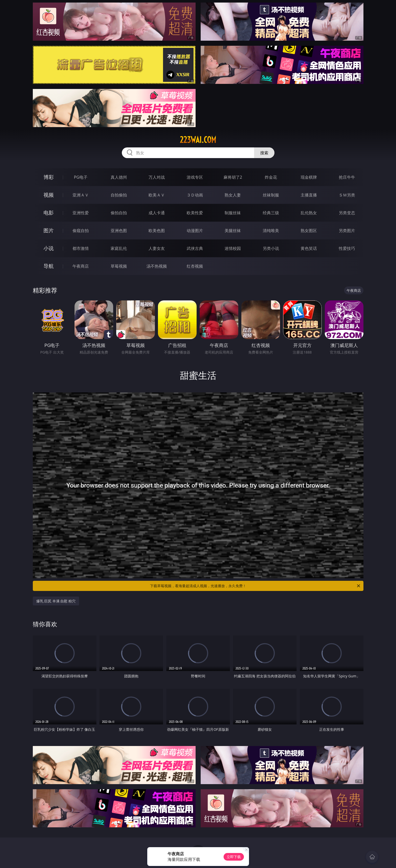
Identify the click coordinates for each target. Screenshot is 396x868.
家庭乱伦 (119, 248)
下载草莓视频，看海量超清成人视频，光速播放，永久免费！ (255, 586)
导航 (49, 266)
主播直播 (309, 195)
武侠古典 (195, 248)
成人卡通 (157, 213)
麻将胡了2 (233, 177)
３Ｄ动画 (195, 195)
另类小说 (271, 248)
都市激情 (81, 248)
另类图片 (347, 231)
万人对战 (157, 177)
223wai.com (198, 140)
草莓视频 (119, 266)
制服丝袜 (233, 213)
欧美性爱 (195, 213)
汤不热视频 (157, 266)
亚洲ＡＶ (81, 195)
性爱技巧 (347, 248)
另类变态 (347, 213)
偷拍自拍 (119, 213)
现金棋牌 (309, 177)
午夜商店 (81, 266)
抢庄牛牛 (347, 177)
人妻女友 (157, 248)
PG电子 (81, 177)
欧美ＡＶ (157, 195)
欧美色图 (157, 231)
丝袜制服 (271, 195)
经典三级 (271, 213)
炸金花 (271, 177)
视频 (49, 195)
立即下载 (234, 857)
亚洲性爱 (81, 213)
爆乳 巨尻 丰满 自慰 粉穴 (56, 601)
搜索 (264, 153)
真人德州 (119, 177)
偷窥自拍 (81, 231)
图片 (49, 230)
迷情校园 (233, 248)
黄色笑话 (309, 248)
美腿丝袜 (233, 231)
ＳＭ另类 (347, 195)
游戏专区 (195, 177)
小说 (49, 248)
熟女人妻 (233, 195)
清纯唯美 (271, 231)
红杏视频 (195, 266)
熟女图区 (309, 231)
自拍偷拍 (119, 195)
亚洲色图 (119, 231)
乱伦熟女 (309, 213)
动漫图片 (195, 231)
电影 (49, 213)
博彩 (49, 177)
